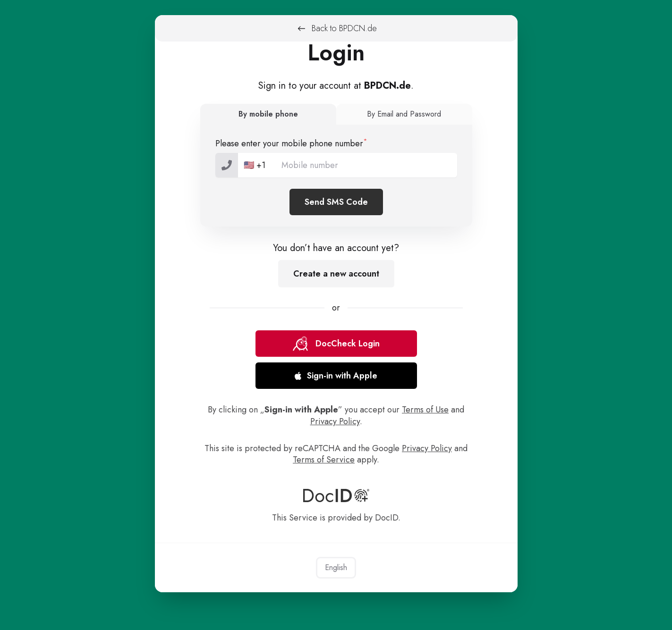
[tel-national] (336, 165)
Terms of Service (324, 460)
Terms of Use (425, 410)
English (336, 567)
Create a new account (336, 274)
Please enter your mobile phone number (291, 143)
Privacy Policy (335, 421)
